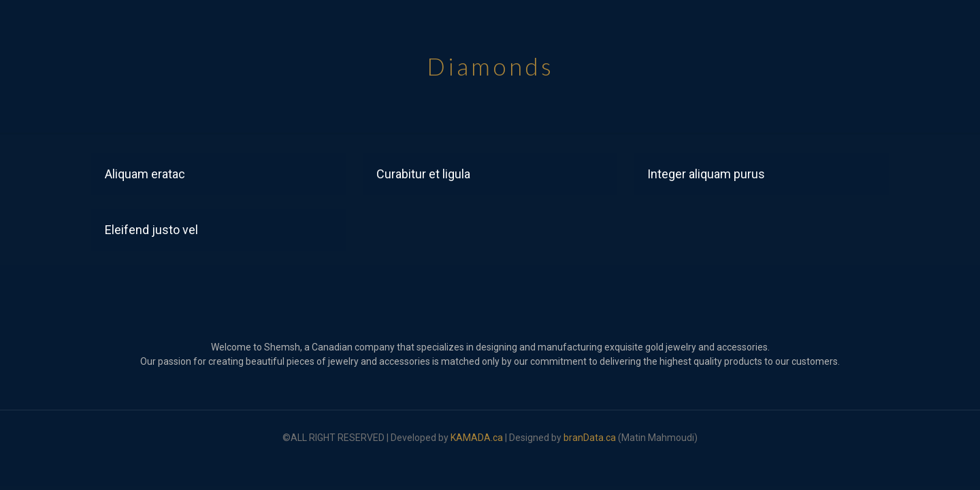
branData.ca (590, 438)
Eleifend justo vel (151, 230)
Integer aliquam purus (706, 174)
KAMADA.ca (477, 438)
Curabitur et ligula (423, 174)
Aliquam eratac (145, 174)
